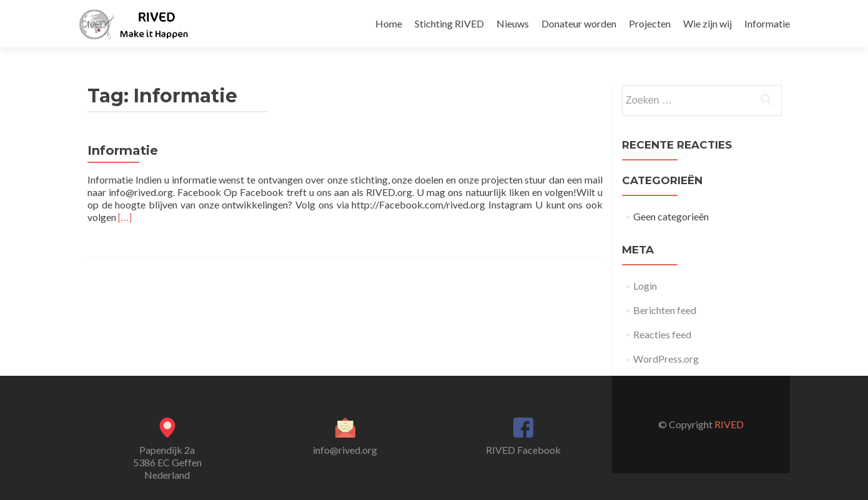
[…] (125, 217)
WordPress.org (666, 359)
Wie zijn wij (708, 23)
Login (645, 286)
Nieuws (513, 23)
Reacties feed (662, 334)
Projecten (650, 23)
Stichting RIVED (449, 23)
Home (389, 23)
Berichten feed (665, 310)
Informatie (767, 23)
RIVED (729, 424)
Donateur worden (579, 23)
